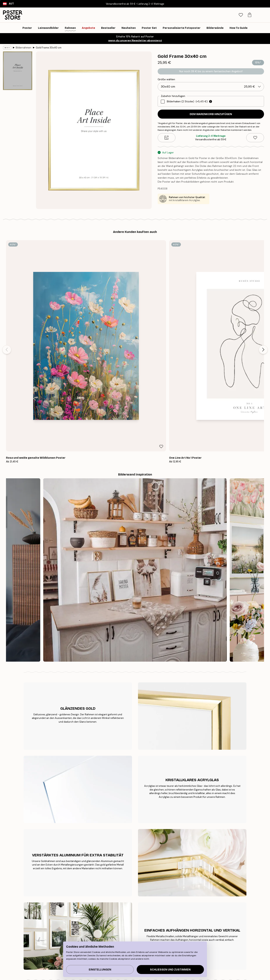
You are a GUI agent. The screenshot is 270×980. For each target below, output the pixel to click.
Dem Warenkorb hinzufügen (211, 114)
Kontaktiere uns (205, 927)
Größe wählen (166, 79)
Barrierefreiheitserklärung (135, 941)
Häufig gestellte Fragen (209, 932)
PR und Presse (128, 932)
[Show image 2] (18, 111)
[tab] (247, 15)
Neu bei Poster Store (133, 927)
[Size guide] (167, 138)
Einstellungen (100, 970)
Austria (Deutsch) (41, 975)
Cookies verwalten (206, 936)
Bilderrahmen (23, 48)
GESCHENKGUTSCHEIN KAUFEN (191, 880)
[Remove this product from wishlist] (255, 138)
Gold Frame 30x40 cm (49, 48)
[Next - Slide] (263, 285)
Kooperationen (129, 936)
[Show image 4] (18, 192)
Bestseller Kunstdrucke (59, 927)
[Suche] (238, 15)
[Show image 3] (18, 151)
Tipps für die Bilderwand (60, 922)
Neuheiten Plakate (56, 932)
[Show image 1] (18, 71)
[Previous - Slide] (7, 285)
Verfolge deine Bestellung (210, 922)
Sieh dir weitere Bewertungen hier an (135, 810)
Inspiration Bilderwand (59, 936)
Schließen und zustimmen (170, 970)
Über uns (125, 922)
